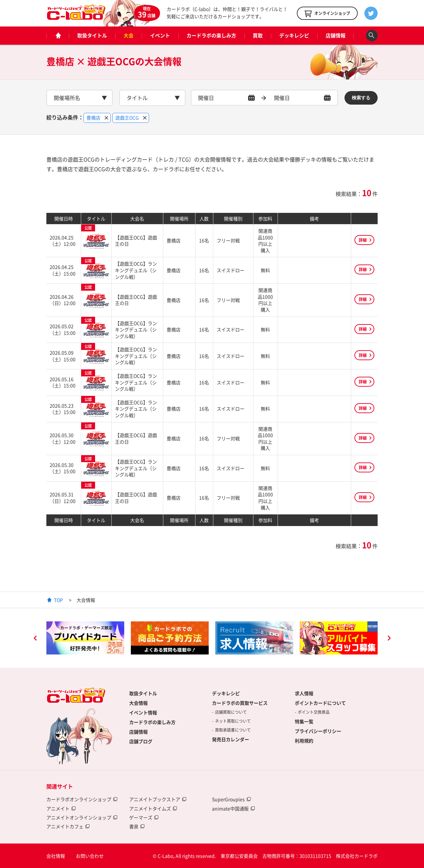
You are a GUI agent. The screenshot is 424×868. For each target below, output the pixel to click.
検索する (361, 98)
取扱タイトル (92, 35)
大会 (129, 35)
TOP (58, 600)
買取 (258, 35)
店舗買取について (231, 712)
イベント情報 (143, 712)
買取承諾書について (233, 730)
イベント (160, 35)
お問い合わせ (90, 856)
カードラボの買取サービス (240, 703)
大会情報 (138, 703)
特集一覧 (304, 721)
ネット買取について (233, 721)
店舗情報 (336, 35)
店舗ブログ (141, 741)
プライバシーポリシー (318, 731)
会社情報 (56, 856)
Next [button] (389, 639)
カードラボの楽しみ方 (211, 35)
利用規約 (304, 741)
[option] (85, 638)
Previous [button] (35, 639)
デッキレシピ (294, 35)
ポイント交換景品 (314, 712)
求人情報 (304, 693)
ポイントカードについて (320, 703)
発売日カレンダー (231, 739)
